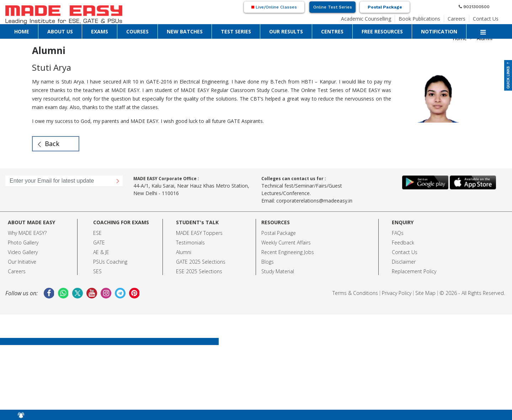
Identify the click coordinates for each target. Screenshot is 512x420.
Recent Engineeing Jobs (288, 252)
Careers (457, 19)
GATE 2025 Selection (199, 262)
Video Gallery (23, 252)
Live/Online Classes (274, 7)
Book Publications (419, 19)
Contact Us (486, 19)
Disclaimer (404, 262)
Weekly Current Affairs (286, 243)
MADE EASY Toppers (199, 233)
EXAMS (100, 31)
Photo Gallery (23, 243)
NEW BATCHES (185, 31)
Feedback (403, 243)
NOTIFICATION (439, 31)
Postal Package (385, 7)
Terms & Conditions (355, 293)
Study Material (278, 271)
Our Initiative (22, 262)
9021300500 (474, 7)
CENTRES (332, 31)
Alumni (184, 252)
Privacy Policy (397, 293)
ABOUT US (60, 31)
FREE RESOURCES (382, 31)
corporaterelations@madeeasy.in (314, 201)
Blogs (268, 262)
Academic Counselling (366, 19)
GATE (99, 243)
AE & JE (101, 252)
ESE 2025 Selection (198, 271)
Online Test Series (333, 7)
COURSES (137, 31)
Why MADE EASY (26, 233)
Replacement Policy (414, 271)
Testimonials (190, 243)
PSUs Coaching (110, 262)
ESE (97, 233)
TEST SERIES (236, 31)
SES (97, 271)
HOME (22, 31)
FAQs (398, 233)
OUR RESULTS (286, 31)
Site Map (425, 293)
